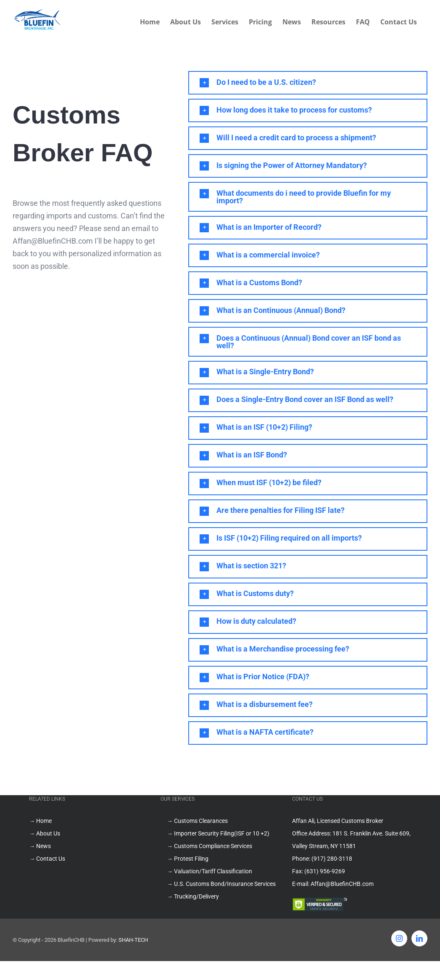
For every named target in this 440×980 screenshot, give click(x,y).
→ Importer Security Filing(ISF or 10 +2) (218, 833)
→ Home (40, 821)
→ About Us (45, 833)
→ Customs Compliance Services (209, 846)
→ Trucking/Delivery (193, 896)
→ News (40, 846)
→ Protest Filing (188, 859)
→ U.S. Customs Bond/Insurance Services (221, 884)
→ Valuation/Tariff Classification (209, 871)
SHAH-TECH (133, 940)
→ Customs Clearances (197, 821)
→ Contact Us (47, 859)
